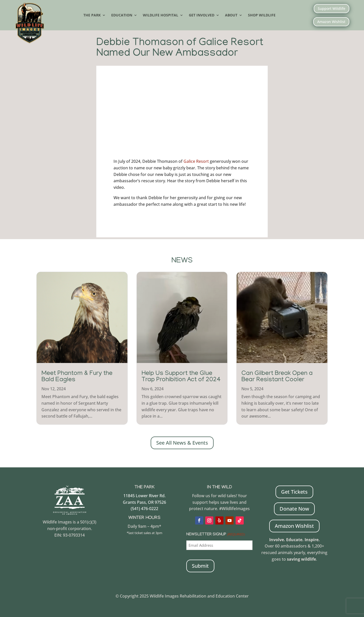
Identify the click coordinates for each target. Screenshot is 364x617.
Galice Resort (196, 161)
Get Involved (202, 15)
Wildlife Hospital (161, 15)
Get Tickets (294, 491)
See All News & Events (182, 442)
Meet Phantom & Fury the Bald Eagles (77, 376)
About (231, 15)
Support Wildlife (332, 8)
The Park (92, 15)
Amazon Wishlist (331, 22)
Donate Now (294, 508)
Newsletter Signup (215, 534)
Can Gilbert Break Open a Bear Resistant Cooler (277, 376)
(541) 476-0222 (144, 508)
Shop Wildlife (262, 15)
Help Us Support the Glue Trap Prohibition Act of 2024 (181, 376)
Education (122, 15)
